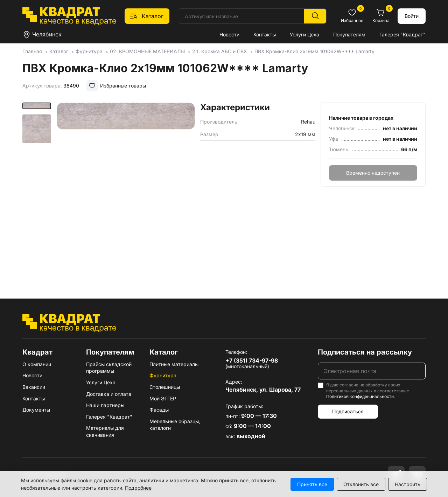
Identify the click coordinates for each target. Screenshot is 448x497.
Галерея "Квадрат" (402, 34)
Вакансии (34, 387)
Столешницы (165, 387)
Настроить (408, 484)
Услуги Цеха (304, 34)
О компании (37, 364)
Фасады (159, 410)
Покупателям (349, 34)
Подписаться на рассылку (365, 352)
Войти (412, 16)
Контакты (265, 34)
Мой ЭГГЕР (163, 398)
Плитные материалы (174, 364)
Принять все (312, 484)
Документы (36, 410)
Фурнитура (163, 375)
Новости (229, 34)
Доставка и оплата (109, 394)
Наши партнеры (105, 405)
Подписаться (348, 411)
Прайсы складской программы (109, 368)
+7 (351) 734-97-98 (252, 360)
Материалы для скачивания (105, 431)
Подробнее (138, 488)
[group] (126, 190)
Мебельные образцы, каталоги (175, 425)
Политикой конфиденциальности (360, 396)
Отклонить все (361, 484)
